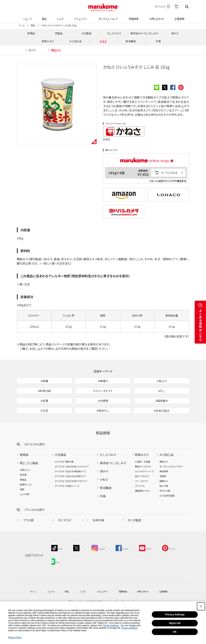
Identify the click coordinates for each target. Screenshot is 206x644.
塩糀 (22, 507)
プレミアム (140, 504)
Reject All (175, 623)
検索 (187, 7)
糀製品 (23, 498)
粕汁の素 (164, 504)
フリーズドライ (141, 499)
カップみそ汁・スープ (144, 489)
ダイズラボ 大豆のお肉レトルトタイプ (72, 485)
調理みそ (164, 499)
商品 (44, 17)
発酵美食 (133, 17)
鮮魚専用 (164, 489)
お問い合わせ (156, 17)
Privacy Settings (175, 615)
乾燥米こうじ (26, 503)
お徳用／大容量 (142, 480)
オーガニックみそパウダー (171, 485)
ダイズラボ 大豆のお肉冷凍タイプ (70, 494)
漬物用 (163, 494)
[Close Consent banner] (201, 606)
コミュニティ (80, 17)
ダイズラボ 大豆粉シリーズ (67, 504)
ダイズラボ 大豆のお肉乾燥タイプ (70, 489)
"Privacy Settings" (111, 625)
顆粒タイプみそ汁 (143, 485)
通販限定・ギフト (142, 509)
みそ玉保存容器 (167, 514)
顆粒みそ (164, 480)
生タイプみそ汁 (142, 494)
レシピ (60, 17)
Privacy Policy (15, 638)
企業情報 (179, 17)
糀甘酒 (23, 493)
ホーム (22, 25)
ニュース (27, 17)
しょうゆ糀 (25, 512)
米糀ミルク (25, 488)
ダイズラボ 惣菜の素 (64, 480)
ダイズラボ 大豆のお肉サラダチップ (71, 499)
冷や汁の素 (165, 509)
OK (175, 632)
